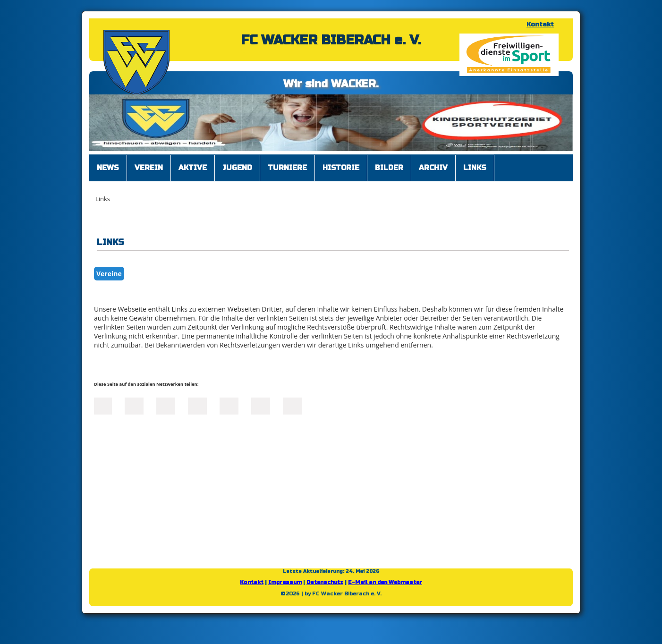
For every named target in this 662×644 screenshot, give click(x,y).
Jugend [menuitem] (237, 168)
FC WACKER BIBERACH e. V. (331, 40)
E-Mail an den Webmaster (385, 582)
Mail (229, 405)
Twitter (134, 405)
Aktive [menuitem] (193, 168)
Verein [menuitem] (149, 168)
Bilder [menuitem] (389, 168)
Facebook (102, 405)
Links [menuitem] (475, 168)
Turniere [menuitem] (287, 168)
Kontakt (540, 25)
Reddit (292, 405)
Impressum (285, 582)
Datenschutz (325, 582)
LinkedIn (166, 405)
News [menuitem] (108, 168)
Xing (197, 405)
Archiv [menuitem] (433, 168)
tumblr (261, 405)
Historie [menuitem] (341, 168)
